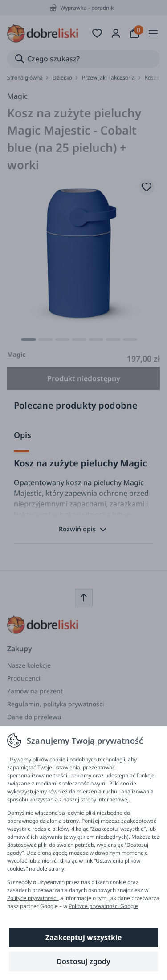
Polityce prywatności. (33, 898)
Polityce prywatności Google (103, 906)
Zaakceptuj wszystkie (83, 937)
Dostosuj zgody (83, 961)
